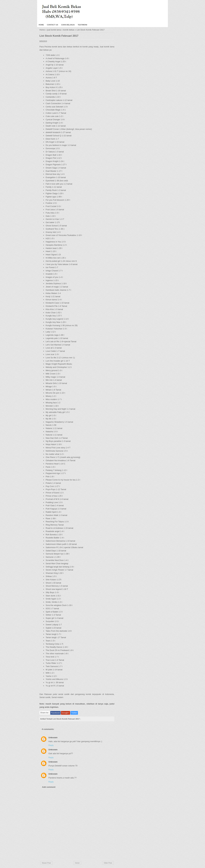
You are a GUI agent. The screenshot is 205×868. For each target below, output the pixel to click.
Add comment (49, 787)
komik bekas (69, 30)
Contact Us (52, 25)
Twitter (74, 713)
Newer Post (46, 863)
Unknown (53, 738)
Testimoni (82, 25)
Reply (51, 745)
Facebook (55, 713)
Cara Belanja (68, 25)
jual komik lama (54, 30)
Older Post (108, 863)
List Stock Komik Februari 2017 (59, 36)
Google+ (66, 713)
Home (41, 25)
